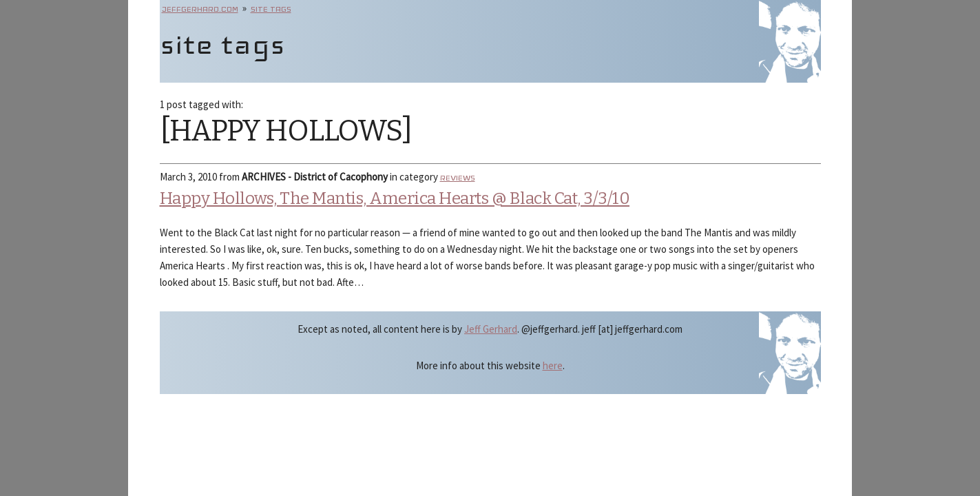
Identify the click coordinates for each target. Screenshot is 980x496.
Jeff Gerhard (491, 329)
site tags (271, 9)
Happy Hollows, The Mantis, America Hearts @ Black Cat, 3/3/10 (395, 198)
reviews (458, 178)
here (553, 365)
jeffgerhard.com (200, 9)
